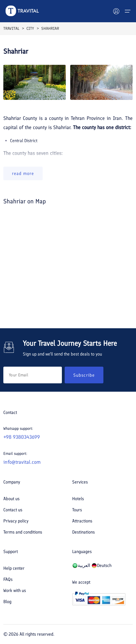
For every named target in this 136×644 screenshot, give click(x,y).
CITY (30, 29)
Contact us (13, 510)
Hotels (78, 499)
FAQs (8, 579)
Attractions (82, 521)
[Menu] (128, 11)
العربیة (81, 565)
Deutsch (101, 565)
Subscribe (84, 375)
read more (23, 173)
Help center (14, 568)
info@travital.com (22, 462)
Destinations (83, 532)
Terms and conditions (23, 532)
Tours (77, 510)
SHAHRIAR (50, 29)
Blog (7, 602)
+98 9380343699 (22, 437)
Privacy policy (16, 521)
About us (11, 499)
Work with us (15, 590)
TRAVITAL (11, 29)
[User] (116, 11)
